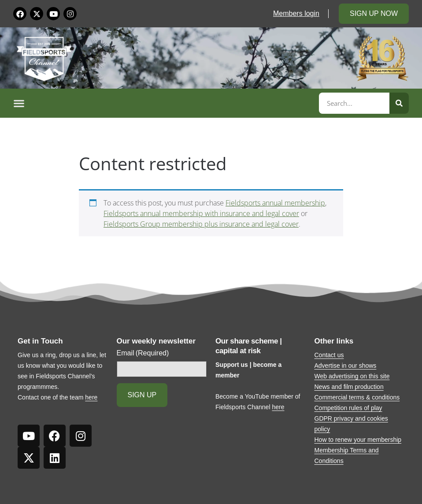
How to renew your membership (358, 440)
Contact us (329, 355)
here (91, 397)
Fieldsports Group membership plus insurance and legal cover (201, 224)
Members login (296, 13)
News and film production (349, 387)
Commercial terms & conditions (357, 397)
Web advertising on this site (352, 376)
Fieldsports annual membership (275, 203)
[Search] (399, 103)
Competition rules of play (348, 408)
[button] (165, 103)
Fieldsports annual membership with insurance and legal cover (201, 213)
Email (143, 353)
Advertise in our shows (346, 366)
